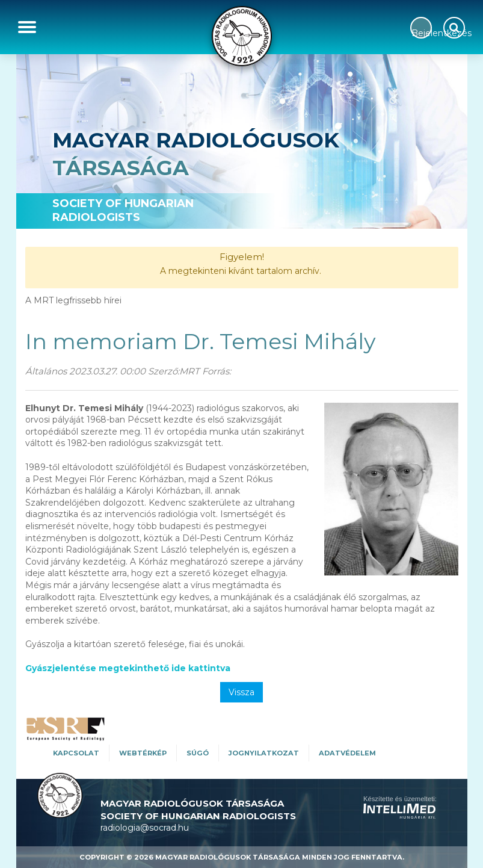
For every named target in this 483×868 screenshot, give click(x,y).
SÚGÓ (198, 753)
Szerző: (164, 371)
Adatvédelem (347, 753)
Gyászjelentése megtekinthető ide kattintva (128, 668)
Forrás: (217, 371)
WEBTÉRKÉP (143, 753)
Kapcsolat (76, 753)
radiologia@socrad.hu (145, 828)
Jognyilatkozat (264, 753)
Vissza (241, 692)
